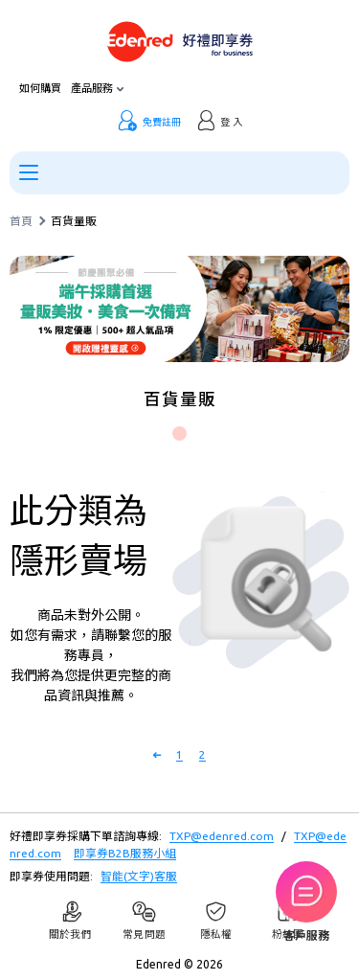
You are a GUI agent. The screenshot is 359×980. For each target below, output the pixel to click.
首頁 (21, 221)
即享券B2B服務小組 (125, 853)
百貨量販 (74, 221)
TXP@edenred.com (222, 836)
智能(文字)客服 (139, 876)
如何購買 (40, 89)
